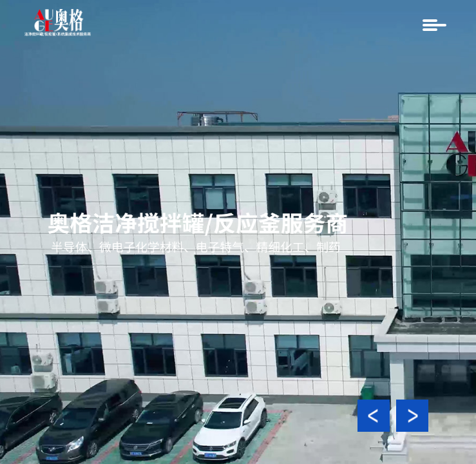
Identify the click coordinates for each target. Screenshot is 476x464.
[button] (374, 416)
